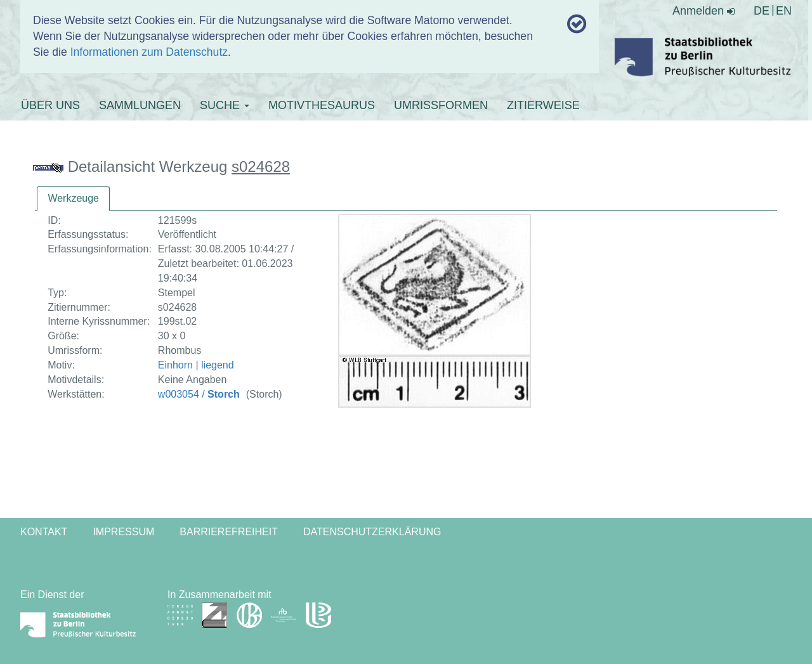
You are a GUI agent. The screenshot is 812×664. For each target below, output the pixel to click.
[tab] (73, 199)
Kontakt (44, 532)
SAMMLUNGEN (140, 105)
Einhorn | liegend (196, 365)
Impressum (123, 532)
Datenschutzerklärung (372, 532)
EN (784, 11)
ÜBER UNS (50, 105)
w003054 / (199, 394)
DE (762, 11)
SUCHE (225, 105)
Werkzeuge (73, 198)
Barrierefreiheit (229, 532)
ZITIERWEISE (543, 105)
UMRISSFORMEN (441, 105)
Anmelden (704, 11)
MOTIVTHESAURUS (322, 105)
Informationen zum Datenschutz (149, 52)
